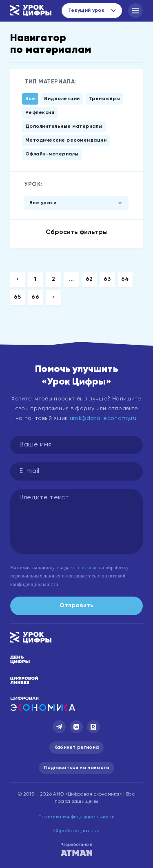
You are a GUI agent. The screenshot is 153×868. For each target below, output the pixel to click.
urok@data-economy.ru (103, 418)
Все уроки (43, 203)
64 (125, 279)
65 (17, 297)
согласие (88, 568)
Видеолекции (62, 99)
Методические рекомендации (66, 140)
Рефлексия (40, 113)
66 (35, 297)
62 (89, 279)
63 (107, 279)
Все (30, 99)
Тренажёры (104, 99)
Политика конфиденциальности (77, 817)
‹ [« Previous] (18, 279)
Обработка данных (76, 831)
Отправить (76, 606)
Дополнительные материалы (64, 127)
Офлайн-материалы (52, 154)
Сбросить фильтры (77, 232)
